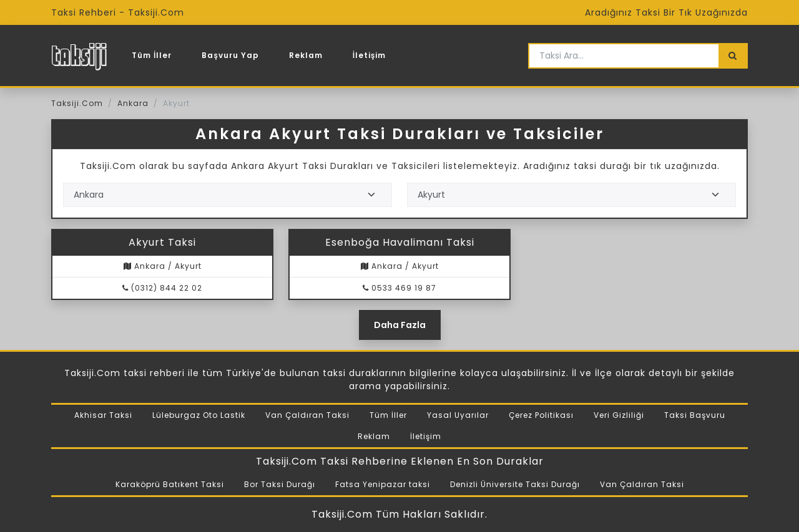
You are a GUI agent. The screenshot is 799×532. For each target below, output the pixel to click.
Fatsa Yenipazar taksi (383, 484)
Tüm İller (152, 55)
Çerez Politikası (541, 415)
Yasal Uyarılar (458, 415)
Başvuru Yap (230, 55)
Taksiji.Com (77, 103)
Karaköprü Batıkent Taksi (170, 484)
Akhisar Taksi (103, 415)
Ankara (133, 103)
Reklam (306, 55)
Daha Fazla (400, 325)
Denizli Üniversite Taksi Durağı (515, 484)
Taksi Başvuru (695, 415)
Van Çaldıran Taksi (307, 415)
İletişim (370, 55)
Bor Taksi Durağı (280, 484)
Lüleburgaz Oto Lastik (199, 415)
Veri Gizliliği (619, 415)
